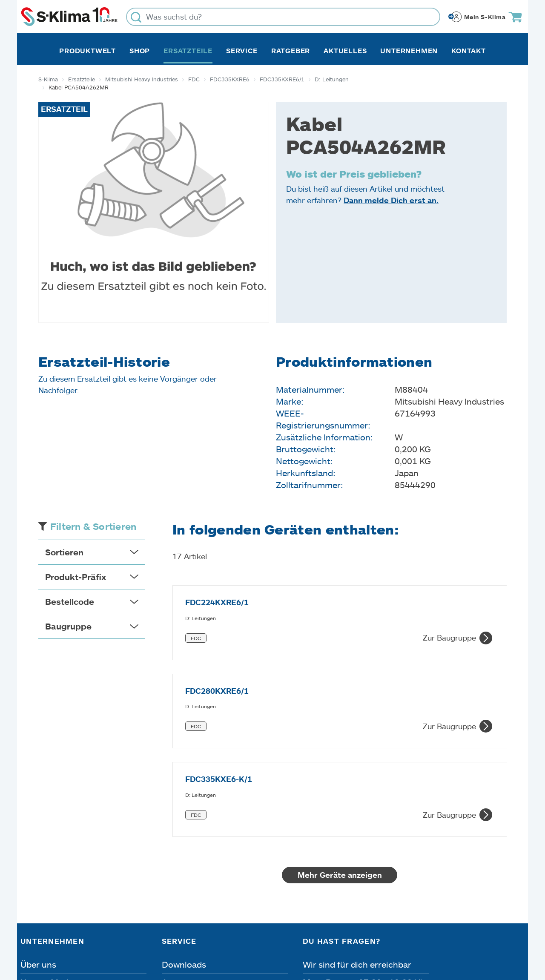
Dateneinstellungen (191, 932)
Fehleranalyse (189, 855)
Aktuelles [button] (345, 51)
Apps (172, 837)
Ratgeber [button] (291, 51)
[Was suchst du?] (283, 17)
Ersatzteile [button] (188, 51)
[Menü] (519, 851)
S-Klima (48, 79)
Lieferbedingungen (395, 932)
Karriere (36, 855)
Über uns (38, 819)
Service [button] (242, 51)
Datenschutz (110, 932)
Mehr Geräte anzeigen (340, 730)
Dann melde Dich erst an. (391, 200)
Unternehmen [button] (409, 51)
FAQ (170, 891)
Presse (34, 873)
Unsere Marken (51, 837)
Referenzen (43, 891)
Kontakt (469, 51)
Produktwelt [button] (87, 51)
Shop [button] (140, 51)
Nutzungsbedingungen (294, 932)
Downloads (184, 819)
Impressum (44, 932)
